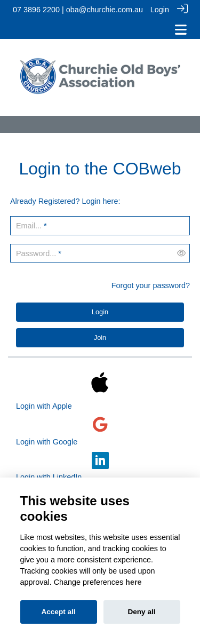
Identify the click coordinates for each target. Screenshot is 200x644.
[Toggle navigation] (181, 30)
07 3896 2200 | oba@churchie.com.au (78, 10)
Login (160, 10)
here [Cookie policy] (133, 582)
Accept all (58, 612)
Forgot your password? (151, 284)
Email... (29, 224)
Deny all (141, 612)
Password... (36, 252)
